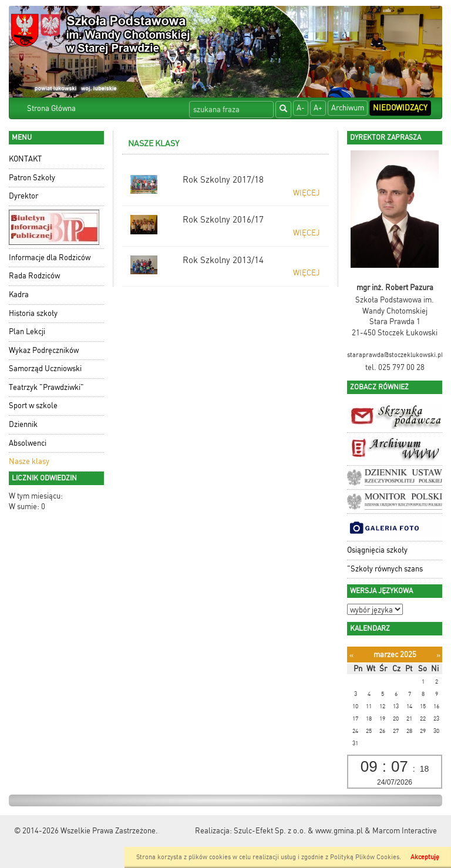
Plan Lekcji (27, 332)
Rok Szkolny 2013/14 (223, 260)
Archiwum (348, 108)
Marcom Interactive (405, 831)
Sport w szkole (33, 406)
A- (301, 108)
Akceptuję (425, 857)
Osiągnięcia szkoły (377, 550)
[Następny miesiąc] (438, 655)
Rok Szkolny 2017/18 (223, 180)
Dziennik (23, 424)
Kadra (19, 295)
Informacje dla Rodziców (50, 258)
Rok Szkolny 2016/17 (223, 220)
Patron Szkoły (32, 178)
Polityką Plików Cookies (365, 857)
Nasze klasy (29, 461)
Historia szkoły (33, 313)
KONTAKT (25, 159)
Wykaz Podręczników (44, 350)
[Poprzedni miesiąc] (351, 655)
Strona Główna (51, 108)
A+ (318, 108)
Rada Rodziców (34, 276)
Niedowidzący (400, 108)
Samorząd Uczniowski (45, 369)
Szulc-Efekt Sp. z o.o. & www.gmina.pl (298, 831)
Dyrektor (23, 196)
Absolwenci (28, 443)
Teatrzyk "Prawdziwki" (46, 387)
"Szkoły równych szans (385, 569)
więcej (307, 193)
